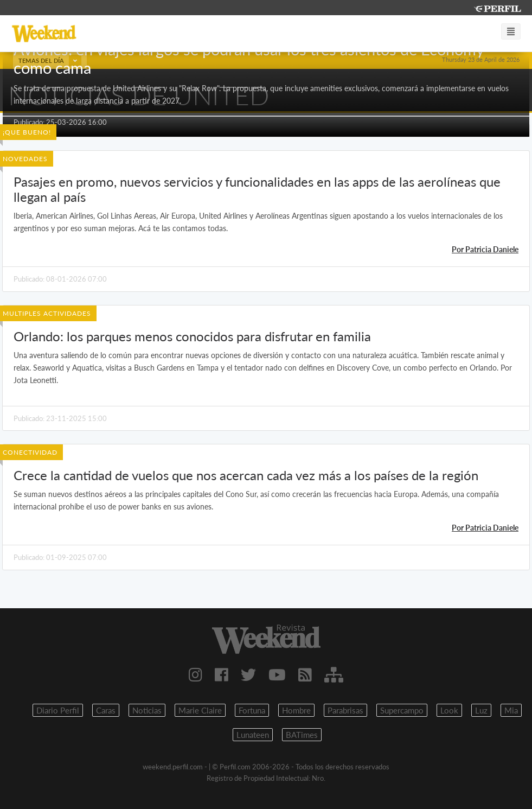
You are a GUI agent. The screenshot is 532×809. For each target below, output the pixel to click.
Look (449, 710)
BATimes (302, 735)
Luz (481, 710)
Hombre (296, 710)
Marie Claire (200, 710)
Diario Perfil (58, 710)
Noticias (147, 710)
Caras (106, 710)
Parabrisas (345, 710)
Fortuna (252, 710)
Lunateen (253, 735)
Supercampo (402, 710)
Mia (511, 710)
